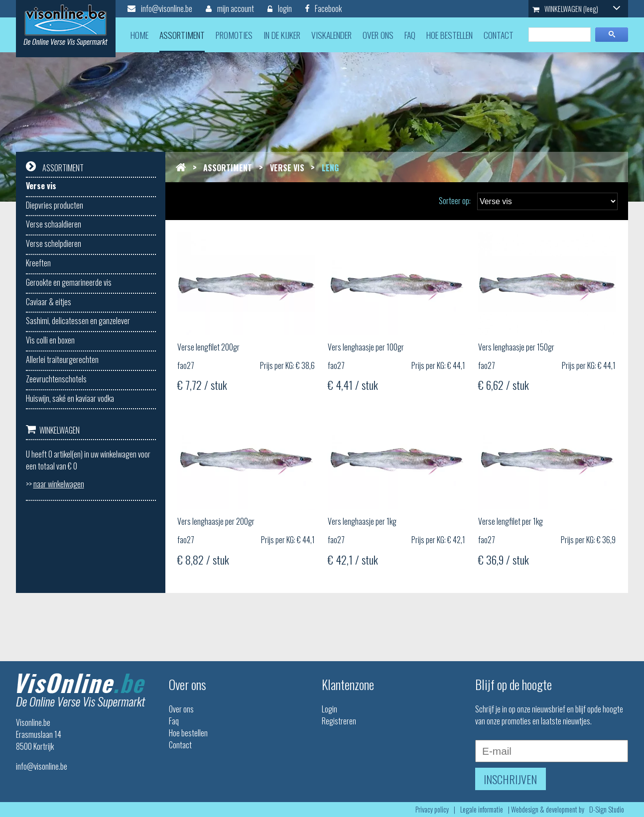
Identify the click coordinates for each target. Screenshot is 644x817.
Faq (174, 721)
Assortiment (228, 168)
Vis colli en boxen (50, 340)
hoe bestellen (450, 35)
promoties (234, 35)
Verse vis (41, 186)
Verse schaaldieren (54, 224)
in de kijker (282, 35)
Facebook (323, 8)
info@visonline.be (160, 8)
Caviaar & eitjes (49, 302)
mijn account (230, 8)
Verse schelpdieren (54, 243)
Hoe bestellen (188, 733)
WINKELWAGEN (576, 9)
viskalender (331, 35)
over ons (378, 35)
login (280, 8)
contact (499, 35)
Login (329, 709)
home (139, 35)
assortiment (182, 35)
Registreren (339, 721)
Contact (180, 745)
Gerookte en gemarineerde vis (69, 282)
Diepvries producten (55, 205)
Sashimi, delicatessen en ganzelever (78, 321)
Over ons (181, 709)
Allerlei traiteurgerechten (62, 359)
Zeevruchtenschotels (56, 379)
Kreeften (38, 263)
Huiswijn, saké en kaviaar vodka (70, 398)
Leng (330, 168)
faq (410, 35)
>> (55, 484)
